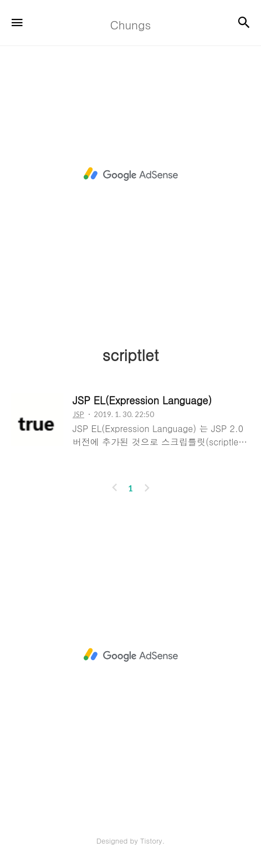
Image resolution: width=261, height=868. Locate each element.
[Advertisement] (130, 174)
